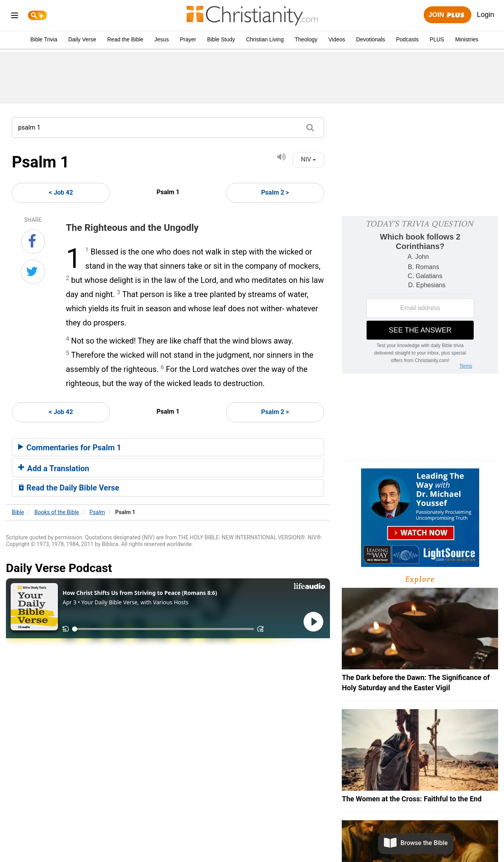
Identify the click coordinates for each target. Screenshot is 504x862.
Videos (337, 39)
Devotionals (371, 39)
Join (447, 15)
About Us (192, 839)
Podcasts (408, 39)
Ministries (467, 39)
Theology (306, 39)
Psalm (97, 512)
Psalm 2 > (275, 192)
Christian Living (265, 39)
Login (485, 15)
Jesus (162, 39)
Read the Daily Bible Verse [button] (69, 488)
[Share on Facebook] (33, 242)
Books (57, 512)
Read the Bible (125, 39)
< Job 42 (61, 192)
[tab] (168, 447)
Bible (18, 512)
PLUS (437, 39)
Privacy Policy (231, 839)
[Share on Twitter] (33, 272)
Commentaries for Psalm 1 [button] (70, 448)
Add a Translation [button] (54, 468)
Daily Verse (82, 39)
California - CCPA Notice (291, 839)
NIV (308, 159)
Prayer (188, 39)
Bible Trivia (44, 39)
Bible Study (221, 39)
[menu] (15, 17)
